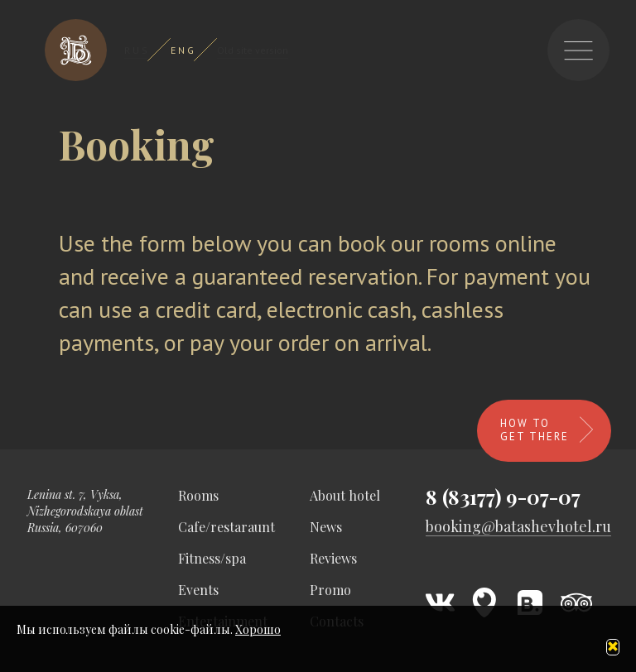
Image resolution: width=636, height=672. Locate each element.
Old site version (253, 50)
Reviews (333, 558)
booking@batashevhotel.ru (518, 527)
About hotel (345, 495)
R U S (136, 50)
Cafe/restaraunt (226, 527)
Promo (330, 590)
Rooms (198, 495)
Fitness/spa (212, 558)
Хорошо (258, 629)
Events (198, 590)
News (326, 527)
